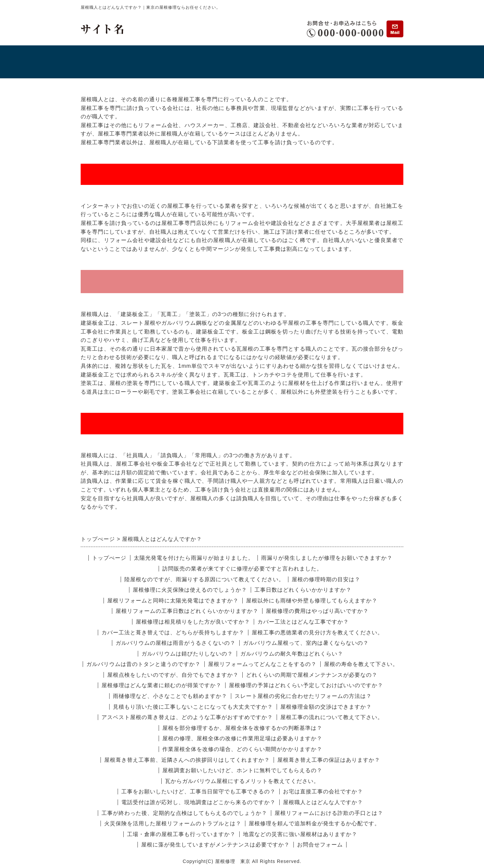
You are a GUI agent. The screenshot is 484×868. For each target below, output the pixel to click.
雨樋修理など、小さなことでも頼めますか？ (170, 696)
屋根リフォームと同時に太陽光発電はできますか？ (173, 601)
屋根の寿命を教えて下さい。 (361, 664)
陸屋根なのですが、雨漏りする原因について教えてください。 (204, 579)
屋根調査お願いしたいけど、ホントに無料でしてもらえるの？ (242, 770)
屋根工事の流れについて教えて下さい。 (332, 717)
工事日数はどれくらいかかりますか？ (303, 590)
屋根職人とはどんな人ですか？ (323, 802)
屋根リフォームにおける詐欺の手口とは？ (329, 813)
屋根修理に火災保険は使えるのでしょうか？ (190, 590)
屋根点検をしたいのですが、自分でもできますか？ (173, 675)
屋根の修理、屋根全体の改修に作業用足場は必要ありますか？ (242, 738)
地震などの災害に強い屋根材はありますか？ (300, 834)
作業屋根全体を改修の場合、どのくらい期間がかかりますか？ (242, 749)
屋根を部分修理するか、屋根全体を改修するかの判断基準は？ (242, 728)
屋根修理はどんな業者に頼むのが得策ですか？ (162, 685)
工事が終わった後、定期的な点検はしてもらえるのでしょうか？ (184, 813)
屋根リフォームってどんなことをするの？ (262, 664)
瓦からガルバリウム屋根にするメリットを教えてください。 (242, 781)
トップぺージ (109, 558)
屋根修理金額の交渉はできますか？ (326, 707)
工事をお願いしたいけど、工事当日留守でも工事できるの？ (198, 792)
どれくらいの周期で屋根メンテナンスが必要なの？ (312, 675)
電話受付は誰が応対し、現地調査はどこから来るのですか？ (198, 802)
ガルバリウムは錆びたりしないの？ (187, 654)
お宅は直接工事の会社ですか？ (323, 792)
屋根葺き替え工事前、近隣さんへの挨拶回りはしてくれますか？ (187, 760)
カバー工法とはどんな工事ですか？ (303, 622)
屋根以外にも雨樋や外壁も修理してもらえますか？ (312, 601)
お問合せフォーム (320, 845)
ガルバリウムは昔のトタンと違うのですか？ (144, 664)
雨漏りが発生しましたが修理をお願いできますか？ (327, 558)
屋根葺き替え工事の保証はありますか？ (329, 760)
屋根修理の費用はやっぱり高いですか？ (317, 611)
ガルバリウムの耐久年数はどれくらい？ (292, 654)
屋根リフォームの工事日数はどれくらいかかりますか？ (187, 611)
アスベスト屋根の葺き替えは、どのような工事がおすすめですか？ (187, 717)
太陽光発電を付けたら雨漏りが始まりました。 (194, 558)
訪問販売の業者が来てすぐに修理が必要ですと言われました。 (242, 569)
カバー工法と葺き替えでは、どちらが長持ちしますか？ (173, 633)
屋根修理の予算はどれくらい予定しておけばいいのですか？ (306, 685)
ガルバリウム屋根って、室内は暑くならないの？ (306, 643)
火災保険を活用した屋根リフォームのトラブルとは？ (173, 823)
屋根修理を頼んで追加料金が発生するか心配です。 (314, 823)
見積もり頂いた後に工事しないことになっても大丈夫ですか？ (193, 707)
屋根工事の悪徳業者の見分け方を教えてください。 (317, 633)
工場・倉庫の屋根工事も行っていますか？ (181, 834)
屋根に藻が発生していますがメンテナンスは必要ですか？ (215, 845)
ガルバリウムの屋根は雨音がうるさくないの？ (176, 643)
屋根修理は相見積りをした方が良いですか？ (193, 622)
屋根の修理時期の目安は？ (326, 579)
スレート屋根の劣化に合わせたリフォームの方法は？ (303, 696)
